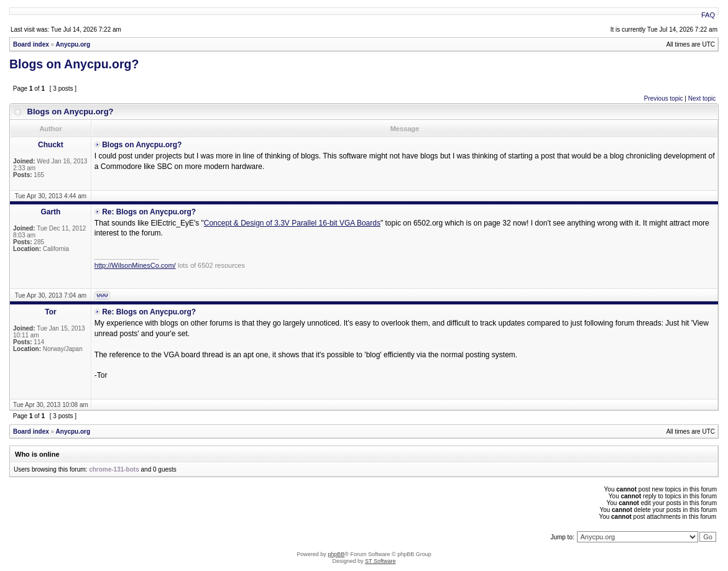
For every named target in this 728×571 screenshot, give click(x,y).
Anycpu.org (73, 44)
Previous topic (664, 98)
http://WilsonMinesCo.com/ (135, 265)
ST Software (380, 561)
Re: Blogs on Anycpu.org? (149, 212)
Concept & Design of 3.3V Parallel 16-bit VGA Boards (292, 223)
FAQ (708, 15)
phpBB (336, 554)
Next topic (702, 98)
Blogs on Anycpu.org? (74, 64)
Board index (31, 44)
